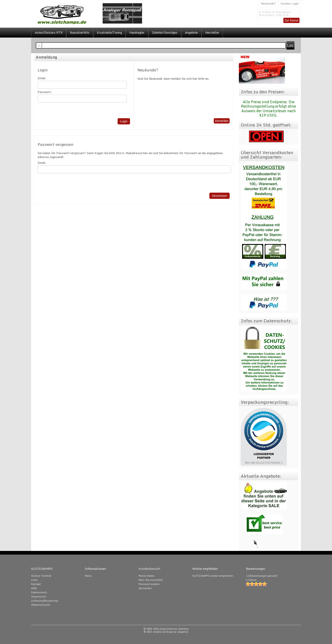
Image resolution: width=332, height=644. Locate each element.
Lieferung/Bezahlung (45, 601)
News (88, 576)
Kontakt (36, 584)
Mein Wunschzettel (151, 580)
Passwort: (45, 92)
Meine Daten (147, 576)
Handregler (137, 32)
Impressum (39, 597)
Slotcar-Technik (41, 576)
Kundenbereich (149, 569)
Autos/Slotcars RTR (49, 32)
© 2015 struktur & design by (166, 632)
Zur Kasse (291, 20)
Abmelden (145, 588)
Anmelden (222, 121)
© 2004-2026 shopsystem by (166, 629)
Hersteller (212, 32)
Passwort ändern (149, 584)
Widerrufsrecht (41, 605)
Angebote (191, 32)
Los (290, 45)
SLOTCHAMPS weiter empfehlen (213, 576)
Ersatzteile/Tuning (109, 32)
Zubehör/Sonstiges (165, 32)
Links (34, 580)
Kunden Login (290, 3)
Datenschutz (39, 592)
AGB (34, 588)
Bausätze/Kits (80, 32)
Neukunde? (268, 3)
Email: (42, 78)
